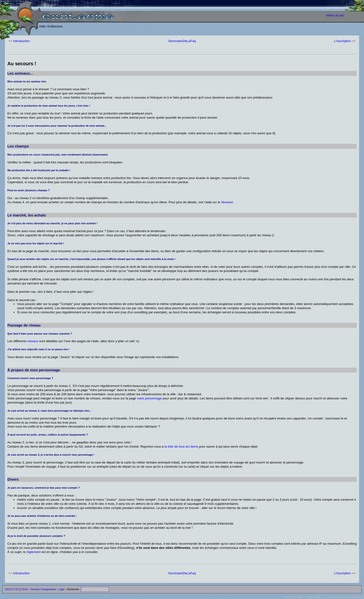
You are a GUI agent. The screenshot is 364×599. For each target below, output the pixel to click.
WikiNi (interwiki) (355, 597)
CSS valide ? (315, 597)
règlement (33, 552)
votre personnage (149, 398)
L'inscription (342, 41)
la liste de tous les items (181, 446)
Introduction (22, 41)
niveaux (33, 341)
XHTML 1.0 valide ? (295, 597)
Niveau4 (227, 202)
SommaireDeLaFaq (182, 41)
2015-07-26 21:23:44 (17, 589)
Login (61, 589)
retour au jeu (335, 15)
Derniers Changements (43, 589)
